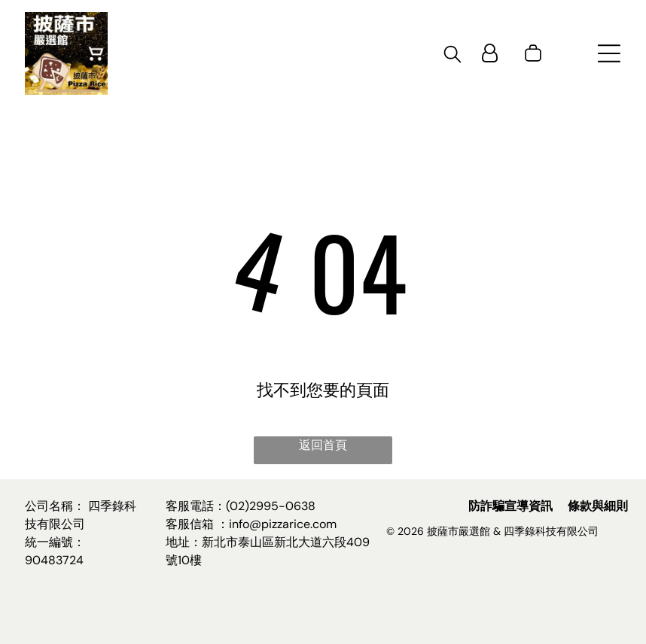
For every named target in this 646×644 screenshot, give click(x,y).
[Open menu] (609, 53)
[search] (453, 56)
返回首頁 (323, 445)
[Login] (490, 53)
